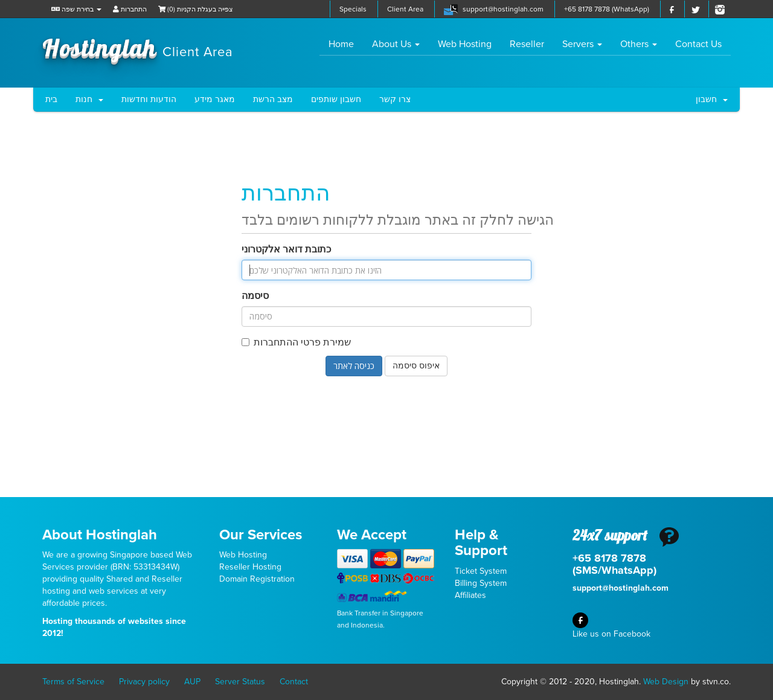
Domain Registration (257, 579)
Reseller (527, 44)
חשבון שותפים (336, 99)
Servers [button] (582, 44)
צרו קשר (395, 99)
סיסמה (255, 296)
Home (346, 44)
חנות (89, 99)
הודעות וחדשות (149, 99)
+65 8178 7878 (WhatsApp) (607, 9)
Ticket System (481, 571)
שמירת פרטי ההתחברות (296, 342)
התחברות (130, 9)
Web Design (666, 682)
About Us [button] (396, 44)
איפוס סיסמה (416, 366)
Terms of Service (73, 682)
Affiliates (470, 595)
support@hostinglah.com (503, 9)
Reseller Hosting (250, 567)
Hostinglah (138, 47)
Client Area (405, 9)
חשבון (712, 99)
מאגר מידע (215, 99)
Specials (353, 9)
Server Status (240, 682)
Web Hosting (465, 44)
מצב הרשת (273, 99)
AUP (192, 682)
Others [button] (639, 44)
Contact (294, 682)
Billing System (481, 583)
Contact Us (698, 44)
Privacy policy (144, 682)
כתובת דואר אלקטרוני (286, 249)
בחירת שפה (76, 9)
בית (51, 99)
